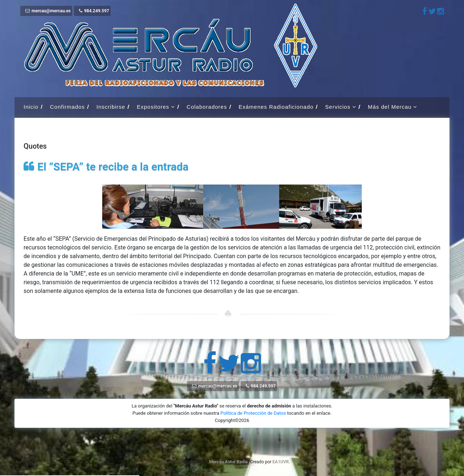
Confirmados (67, 107)
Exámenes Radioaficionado (276, 107)
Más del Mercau (390, 107)
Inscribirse (111, 107)
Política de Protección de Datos (253, 413)
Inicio (31, 107)
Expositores (153, 107)
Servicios (338, 107)
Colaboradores (207, 107)
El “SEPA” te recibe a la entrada (113, 167)
